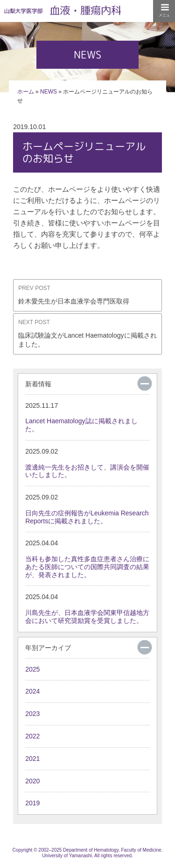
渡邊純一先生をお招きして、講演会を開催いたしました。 (87, 463)
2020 (32, 781)
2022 (32, 736)
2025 (32, 669)
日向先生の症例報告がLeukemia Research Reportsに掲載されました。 (87, 509)
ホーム (26, 92)
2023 (32, 714)
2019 (32, 803)
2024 (32, 691)
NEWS (49, 92)
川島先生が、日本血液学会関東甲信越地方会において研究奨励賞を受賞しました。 (87, 608)
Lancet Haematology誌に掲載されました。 (83, 417)
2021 (32, 759)
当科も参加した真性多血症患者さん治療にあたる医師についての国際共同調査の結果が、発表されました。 (87, 559)
